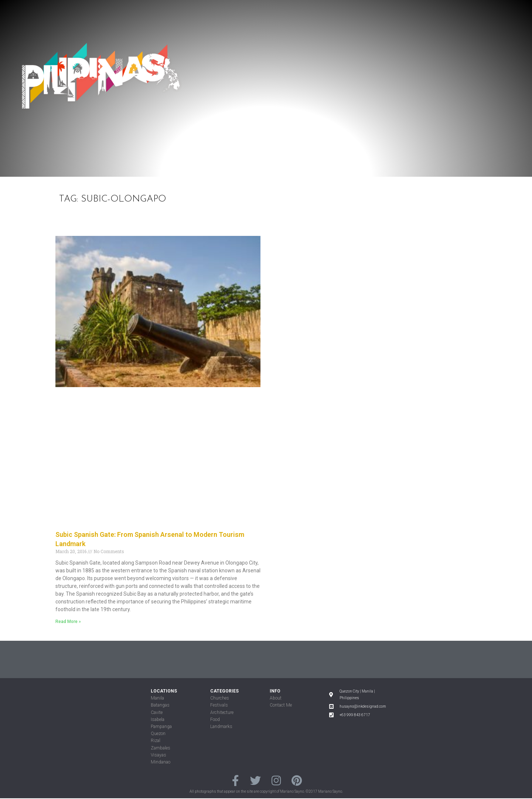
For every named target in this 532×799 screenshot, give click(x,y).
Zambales (161, 748)
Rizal (156, 741)
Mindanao (161, 762)
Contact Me (281, 705)
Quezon (158, 734)
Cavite (157, 712)
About (276, 698)
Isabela (158, 720)
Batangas (160, 705)
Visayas (158, 755)
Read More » (68, 622)
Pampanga (161, 727)
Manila (157, 698)
